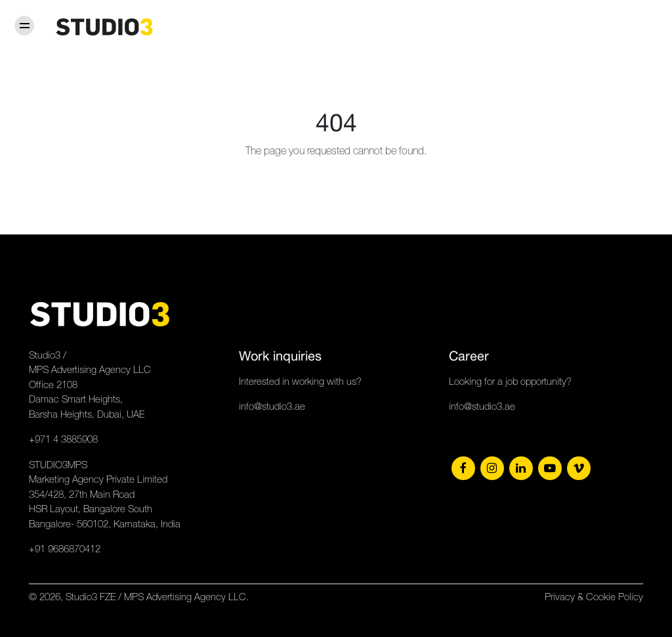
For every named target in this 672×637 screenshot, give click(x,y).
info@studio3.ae (272, 406)
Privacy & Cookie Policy (594, 597)
